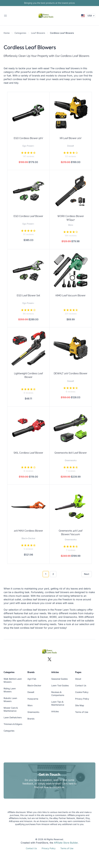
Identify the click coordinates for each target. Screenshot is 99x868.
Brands (31, 719)
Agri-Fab (32, 679)
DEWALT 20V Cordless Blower (71, 373)
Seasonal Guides (59, 679)
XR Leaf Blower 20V (71, 138)
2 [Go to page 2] (53, 574)
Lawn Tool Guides (60, 685)
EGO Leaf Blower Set (28, 295)
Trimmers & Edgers (13, 724)
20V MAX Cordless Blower (28, 531)
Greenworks (33, 712)
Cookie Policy (82, 692)
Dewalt (31, 692)
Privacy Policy (82, 699)
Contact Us (81, 685)
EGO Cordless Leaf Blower (28, 216)
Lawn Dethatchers (13, 717)
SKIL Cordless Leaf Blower (28, 453)
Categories (20, 33)
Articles (55, 711)
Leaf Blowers (38, 33)
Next (87, 574)
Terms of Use (82, 712)
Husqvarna (33, 699)
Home (7, 33)
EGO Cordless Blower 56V (28, 138)
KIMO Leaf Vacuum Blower (71, 295)
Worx (30, 705)
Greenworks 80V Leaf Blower (71, 453)
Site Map (80, 705)
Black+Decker (34, 685)
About (78, 679)
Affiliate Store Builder (66, 843)
